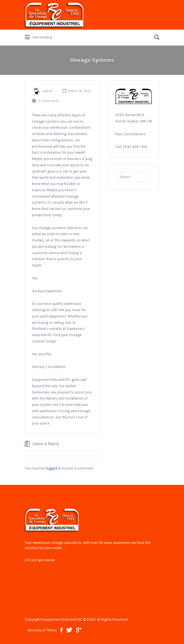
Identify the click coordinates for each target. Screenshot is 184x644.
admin (47, 91)
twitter (69, 630)
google (79, 630)
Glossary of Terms (42, 630)
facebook (61, 630)
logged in (53, 468)
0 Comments (48, 101)
